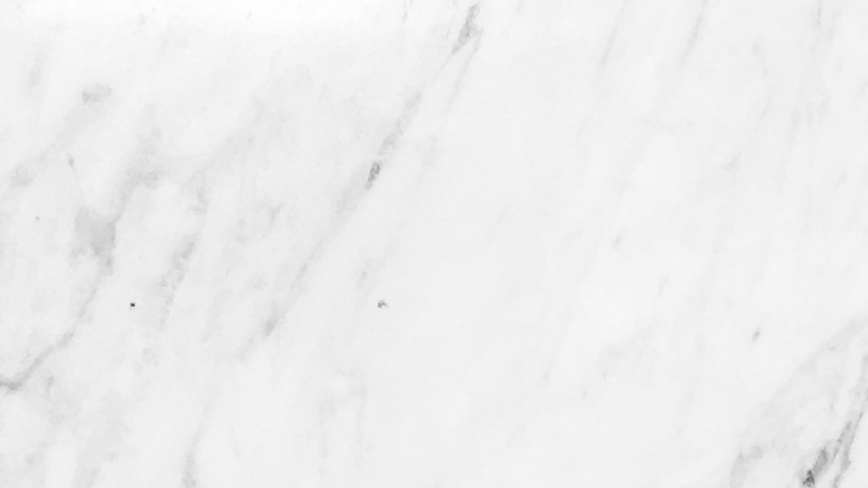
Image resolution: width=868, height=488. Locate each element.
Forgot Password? (488, 389)
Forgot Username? (382, 389)
